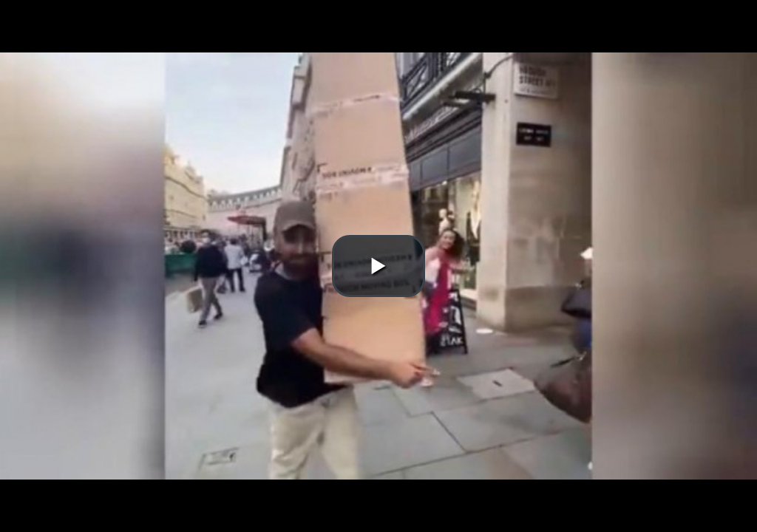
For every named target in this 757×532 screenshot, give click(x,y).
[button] (378, 266)
